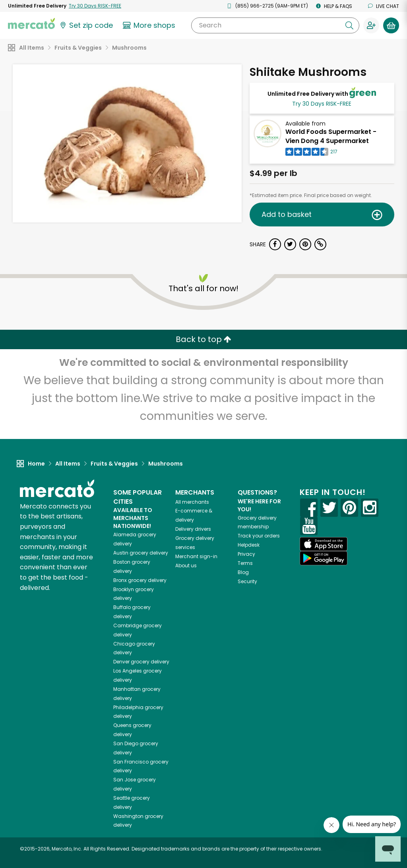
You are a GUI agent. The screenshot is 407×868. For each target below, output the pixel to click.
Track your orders (259, 536)
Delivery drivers (193, 529)
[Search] (275, 25)
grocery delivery (141, 553)
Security (247, 581)
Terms (245, 563)
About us (186, 565)
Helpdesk (249, 545)
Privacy (246, 554)
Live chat (384, 6)
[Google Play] (324, 558)
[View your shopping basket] (391, 25)
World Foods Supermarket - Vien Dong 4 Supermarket (331, 136)
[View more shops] (150, 25)
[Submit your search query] (349, 25)
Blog (243, 572)
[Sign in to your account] (371, 25)
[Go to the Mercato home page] (31, 23)
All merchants (192, 502)
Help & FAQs (334, 6)
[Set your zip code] (86, 25)
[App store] (324, 544)
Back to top (203, 339)
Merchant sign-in (196, 556)
